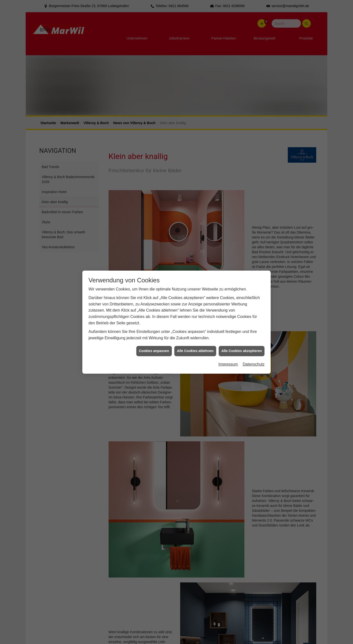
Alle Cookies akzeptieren (242, 351)
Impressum (228, 364)
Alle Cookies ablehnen (195, 351)
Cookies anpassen (154, 351)
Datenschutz (254, 364)
